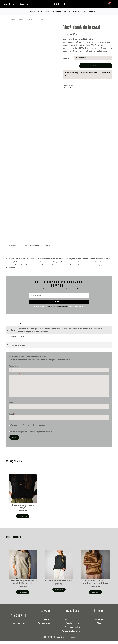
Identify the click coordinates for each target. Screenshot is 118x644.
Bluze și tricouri (44, 11)
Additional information (31, 249)
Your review (15, 377)
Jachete (67, 11)
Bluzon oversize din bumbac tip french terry (95, 585)
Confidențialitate (72, 626)
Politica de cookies (72, 630)
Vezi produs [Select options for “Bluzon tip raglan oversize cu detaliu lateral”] (23, 595)
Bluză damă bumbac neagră (23, 509)
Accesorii (77, 11)
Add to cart (96, 66)
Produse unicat (89, 11)
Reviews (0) (49, 249)
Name (13, 406)
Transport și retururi (46, 626)
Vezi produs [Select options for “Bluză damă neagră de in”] (59, 592)
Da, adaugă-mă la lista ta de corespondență (28, 428)
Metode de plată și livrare (72, 634)
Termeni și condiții (72, 622)
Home (8, 19)
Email (12, 417)
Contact (7, 4)
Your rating (14, 369)
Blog (15, 4)
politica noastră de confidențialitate (58, 309)
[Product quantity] (70, 66)
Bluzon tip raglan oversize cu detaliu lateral (23, 585)
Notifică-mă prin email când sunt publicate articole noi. (33, 435)
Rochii (32, 11)
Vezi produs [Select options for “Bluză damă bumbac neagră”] (23, 519)
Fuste (25, 11)
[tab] (13, 249)
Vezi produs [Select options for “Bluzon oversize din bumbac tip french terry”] (95, 595)
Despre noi (24, 4)
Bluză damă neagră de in (59, 583)
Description (13, 249)
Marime (66, 58)
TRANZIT (59, 4)
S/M (19, 327)
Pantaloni (57, 11)
